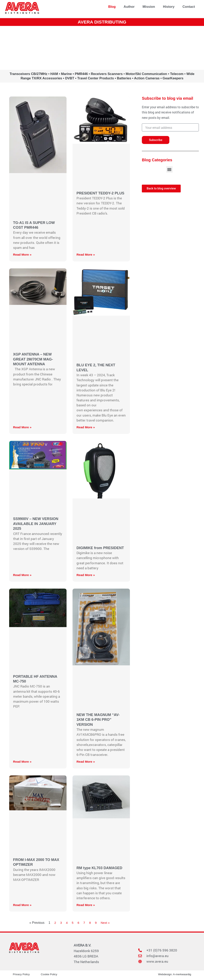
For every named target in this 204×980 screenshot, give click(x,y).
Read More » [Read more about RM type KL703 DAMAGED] (86, 905)
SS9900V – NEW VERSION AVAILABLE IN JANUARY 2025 (36, 524)
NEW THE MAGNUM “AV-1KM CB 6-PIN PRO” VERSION (99, 720)
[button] (169, 169)
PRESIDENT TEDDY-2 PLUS (101, 193)
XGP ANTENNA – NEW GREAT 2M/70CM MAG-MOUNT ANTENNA (34, 359)
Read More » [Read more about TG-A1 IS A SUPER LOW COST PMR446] (23, 255)
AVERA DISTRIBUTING (102, 22)
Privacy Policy (22, 974)
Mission (149, 7)
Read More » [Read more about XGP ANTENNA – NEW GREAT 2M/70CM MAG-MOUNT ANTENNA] (23, 427)
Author (129, 7)
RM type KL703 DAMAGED (100, 868)
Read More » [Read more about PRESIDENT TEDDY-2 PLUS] (86, 255)
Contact (189, 7)
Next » (105, 923)
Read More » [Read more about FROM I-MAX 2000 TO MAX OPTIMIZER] (23, 905)
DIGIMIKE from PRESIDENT (101, 548)
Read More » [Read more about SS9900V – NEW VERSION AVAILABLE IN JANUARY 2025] (23, 575)
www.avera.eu (102, 48)
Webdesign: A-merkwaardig (174, 974)
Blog (112, 7)
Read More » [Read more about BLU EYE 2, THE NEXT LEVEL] (86, 427)
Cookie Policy (49, 974)
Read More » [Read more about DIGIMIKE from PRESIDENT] (86, 575)
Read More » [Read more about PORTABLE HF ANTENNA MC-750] (23, 762)
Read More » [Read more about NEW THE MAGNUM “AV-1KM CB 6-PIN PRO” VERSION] (86, 762)
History (169, 7)
